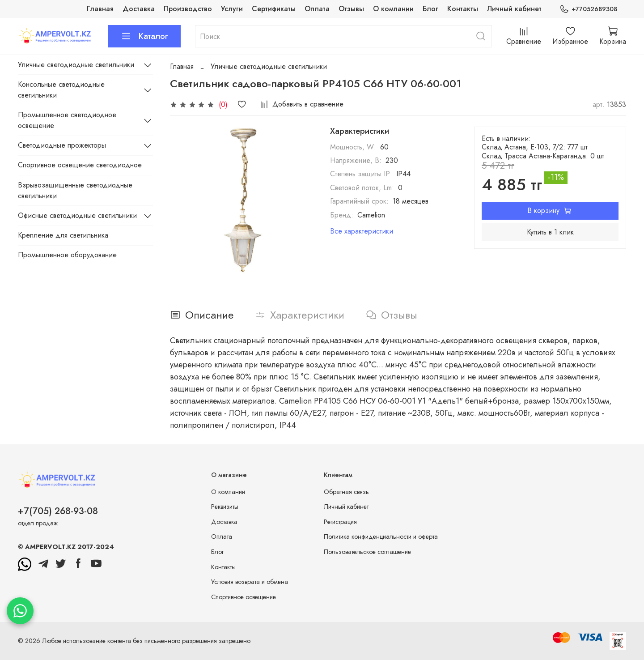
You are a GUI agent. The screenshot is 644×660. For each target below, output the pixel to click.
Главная (100, 9)
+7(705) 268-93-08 (58, 511)
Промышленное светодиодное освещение (67, 120)
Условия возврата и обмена (250, 582)
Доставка (139, 9)
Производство (188, 9)
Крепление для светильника (63, 235)
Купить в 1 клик (550, 232)
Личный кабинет (514, 9)
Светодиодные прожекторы (62, 145)
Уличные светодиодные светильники (269, 66)
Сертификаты (274, 9)
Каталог (144, 36)
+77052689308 (588, 9)
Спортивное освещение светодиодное (80, 165)
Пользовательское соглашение (367, 552)
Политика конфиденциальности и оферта (381, 537)
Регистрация (340, 522)
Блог (430, 9)
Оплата (317, 9)
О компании (393, 9)
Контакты (463, 9)
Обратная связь (346, 492)
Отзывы (351, 9)
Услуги (232, 9)
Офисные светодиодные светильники (77, 215)
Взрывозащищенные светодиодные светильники (75, 190)
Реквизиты (225, 507)
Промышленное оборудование (67, 255)
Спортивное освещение (244, 597)
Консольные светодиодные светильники (61, 90)
